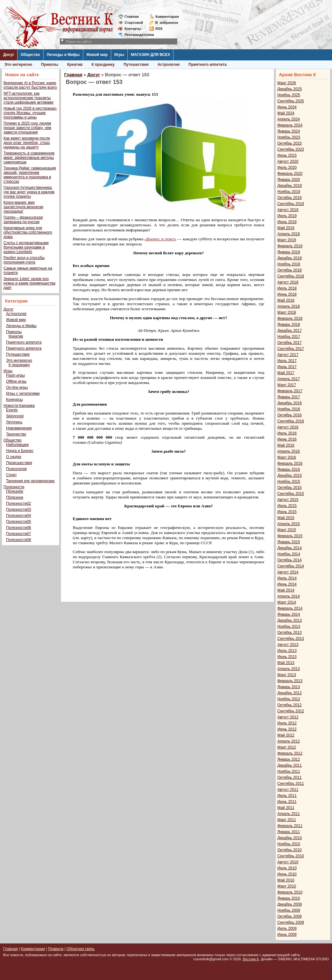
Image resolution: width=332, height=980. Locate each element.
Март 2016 (287, 457)
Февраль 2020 (290, 174)
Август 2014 (288, 572)
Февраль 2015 (290, 536)
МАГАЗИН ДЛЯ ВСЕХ (150, 55)
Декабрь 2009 (290, 904)
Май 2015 (286, 518)
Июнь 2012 (287, 729)
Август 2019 (288, 210)
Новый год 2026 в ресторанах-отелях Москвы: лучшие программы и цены (30, 113)
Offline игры (16, 381)
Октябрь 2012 (290, 705)
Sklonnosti (15, 416)
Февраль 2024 (290, 125)
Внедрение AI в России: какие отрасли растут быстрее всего (30, 85)
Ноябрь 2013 (289, 627)
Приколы (50, 65)
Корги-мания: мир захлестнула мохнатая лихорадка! (23, 207)
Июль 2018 (287, 288)
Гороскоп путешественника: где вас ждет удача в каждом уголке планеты (29, 192)
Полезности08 (19, 540)
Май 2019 (286, 228)
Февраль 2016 (290, 463)
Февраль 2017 (290, 391)
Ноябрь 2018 (289, 264)
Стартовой (134, 23)
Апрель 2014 (289, 596)
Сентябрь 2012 (291, 711)
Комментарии (167, 17)
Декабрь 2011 (290, 765)
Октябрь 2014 (290, 560)
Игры (119, 55)
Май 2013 (286, 663)
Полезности (14, 487)
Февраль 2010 (290, 892)
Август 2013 (288, 645)
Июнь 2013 (287, 657)
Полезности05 (19, 522)
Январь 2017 (289, 397)
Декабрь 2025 (290, 89)
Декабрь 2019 (290, 186)
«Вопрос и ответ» (160, 239)
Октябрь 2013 (290, 633)
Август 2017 (288, 355)
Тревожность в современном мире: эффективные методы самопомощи (29, 158)
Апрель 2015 (289, 524)
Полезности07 (19, 534)
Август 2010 (288, 862)
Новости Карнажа (19, 406)
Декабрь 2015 (290, 476)
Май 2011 (286, 808)
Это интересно (18, 65)
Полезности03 (19, 510)
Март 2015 (287, 530)
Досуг (9, 55)
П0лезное (15, 497)
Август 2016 (288, 427)
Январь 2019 (289, 252)
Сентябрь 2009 (291, 922)
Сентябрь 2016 (291, 421)
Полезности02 (19, 504)
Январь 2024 (289, 131)
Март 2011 (287, 820)
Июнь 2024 (287, 107)
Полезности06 (19, 528)
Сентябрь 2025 (291, 101)
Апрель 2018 (289, 306)
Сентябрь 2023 (291, 149)
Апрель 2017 (289, 379)
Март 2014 (287, 602)
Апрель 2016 (289, 451)
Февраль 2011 (290, 826)
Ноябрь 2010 (289, 844)
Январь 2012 (289, 759)
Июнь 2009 (287, 935)
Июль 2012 (287, 723)
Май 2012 (286, 735)
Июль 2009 (287, 929)
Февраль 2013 (290, 681)
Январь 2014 (289, 614)
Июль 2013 (287, 651)
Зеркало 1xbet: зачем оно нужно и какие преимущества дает (29, 283)
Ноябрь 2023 (289, 137)
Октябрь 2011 (290, 778)
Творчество (16, 434)
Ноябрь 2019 (289, 192)
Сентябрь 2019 (291, 204)
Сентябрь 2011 (291, 784)
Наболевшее (17, 445)
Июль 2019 (287, 216)
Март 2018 (287, 312)
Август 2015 (288, 500)
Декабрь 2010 (290, 838)
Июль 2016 (287, 433)
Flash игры (15, 375)
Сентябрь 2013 (291, 639)
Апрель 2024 (289, 119)
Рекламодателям (137, 35)
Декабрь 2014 (290, 548)
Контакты (133, 29)
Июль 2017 (287, 361)
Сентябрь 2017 (291, 349)
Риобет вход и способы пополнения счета (24, 260)
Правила (56, 949)
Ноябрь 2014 (289, 554)
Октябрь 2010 (290, 850)
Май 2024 (286, 113)
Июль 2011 (287, 796)
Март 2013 (287, 675)
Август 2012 (288, 717)
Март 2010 (287, 886)
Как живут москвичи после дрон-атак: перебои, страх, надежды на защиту (27, 143)
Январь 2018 (289, 325)
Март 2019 (287, 240)
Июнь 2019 (287, 222)
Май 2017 (286, 373)
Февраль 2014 (290, 608)
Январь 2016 (289, 469)
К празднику (103, 65)
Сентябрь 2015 (291, 494)
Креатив (75, 65)
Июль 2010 (287, 868)
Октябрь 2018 (290, 270)
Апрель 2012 (289, 741)
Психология (16, 469)
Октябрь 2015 (290, 488)
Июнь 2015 (287, 512)
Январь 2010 (289, 898)
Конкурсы (14, 400)
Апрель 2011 (289, 814)
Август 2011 (288, 790)
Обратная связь (80, 949)
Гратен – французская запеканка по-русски (23, 220)
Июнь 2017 (287, 367)
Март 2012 (287, 747)
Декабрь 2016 (290, 403)
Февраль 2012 (290, 753)
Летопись (14, 422)
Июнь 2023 (287, 155)
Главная (132, 17)
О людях (14, 457)
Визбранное (167, 23)
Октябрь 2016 (290, 415)
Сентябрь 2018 (291, 276)
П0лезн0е (15, 491)
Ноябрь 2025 (289, 95)
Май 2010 (286, 880)
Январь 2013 (289, 687)
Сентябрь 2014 (291, 566)
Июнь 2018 (287, 294)
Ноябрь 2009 (289, 910)
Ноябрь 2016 (289, 409)
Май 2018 (286, 300)
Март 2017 (287, 385)
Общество (30, 55)
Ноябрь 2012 (289, 699)
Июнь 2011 (287, 802)
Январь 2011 (289, 832)
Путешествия (136, 65)
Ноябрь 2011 (289, 771)
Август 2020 (288, 161)
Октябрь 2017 (290, 343)
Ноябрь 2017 (289, 337)
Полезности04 (19, 516)
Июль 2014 (287, 578)
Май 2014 (286, 590)
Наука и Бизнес (20, 451)
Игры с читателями (23, 394)
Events (12, 410)
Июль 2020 (287, 168)
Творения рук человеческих (30, 481)
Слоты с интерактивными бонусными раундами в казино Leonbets (26, 247)
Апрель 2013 (289, 669)
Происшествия (19, 463)
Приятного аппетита (207, 65)
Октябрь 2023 (290, 143)
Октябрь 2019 (290, 198)
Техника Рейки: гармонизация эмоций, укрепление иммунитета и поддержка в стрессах (30, 175)
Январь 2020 (289, 180)
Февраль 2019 (290, 246)
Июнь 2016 (287, 439)
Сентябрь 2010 (291, 856)
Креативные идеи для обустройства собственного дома (28, 232)
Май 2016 (286, 445)
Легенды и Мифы (63, 55)
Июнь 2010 (287, 874)
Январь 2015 (289, 542)
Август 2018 (288, 282)
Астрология (169, 65)
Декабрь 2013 (290, 620)
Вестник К (251, 959)
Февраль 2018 (290, 319)
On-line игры (17, 387)
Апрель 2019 (289, 234)
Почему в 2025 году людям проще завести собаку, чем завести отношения (27, 128)
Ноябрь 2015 (289, 482)
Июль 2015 (287, 506)
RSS (159, 29)
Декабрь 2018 (290, 258)
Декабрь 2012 (290, 693)
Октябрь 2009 (290, 916)
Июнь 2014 (287, 584)
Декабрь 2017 (290, 331)
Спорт (11, 475)
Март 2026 (287, 83)
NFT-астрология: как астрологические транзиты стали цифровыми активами (28, 98)
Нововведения (19, 428)
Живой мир (97, 55)
